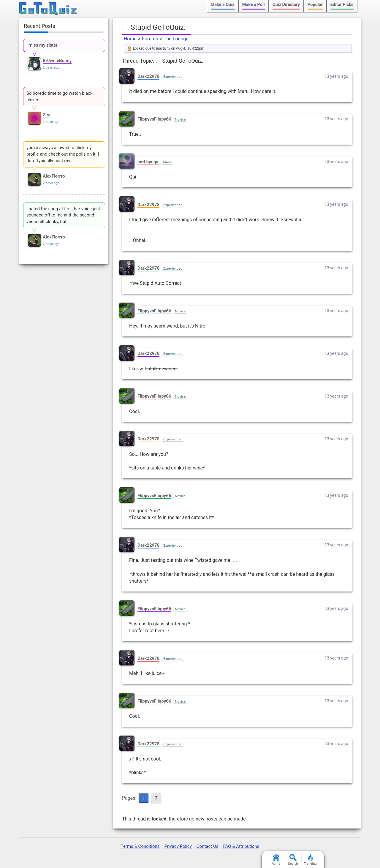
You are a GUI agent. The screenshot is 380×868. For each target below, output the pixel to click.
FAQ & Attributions (241, 846)
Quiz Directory (286, 5)
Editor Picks (342, 5)
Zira (47, 115)
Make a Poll (254, 5)
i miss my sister (42, 45)
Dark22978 (148, 76)
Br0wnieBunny (57, 61)
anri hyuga (148, 162)
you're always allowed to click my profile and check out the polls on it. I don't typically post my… (63, 154)
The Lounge (176, 39)
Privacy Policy (178, 846)
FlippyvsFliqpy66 (154, 119)
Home (130, 39)
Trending (310, 860)
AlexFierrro (54, 176)
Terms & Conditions (140, 846)
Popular (315, 5)
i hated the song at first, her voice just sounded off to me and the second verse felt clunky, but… (63, 215)
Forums (150, 39)
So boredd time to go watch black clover (60, 97)
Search (293, 860)
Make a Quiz (223, 5)
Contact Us (208, 846)
